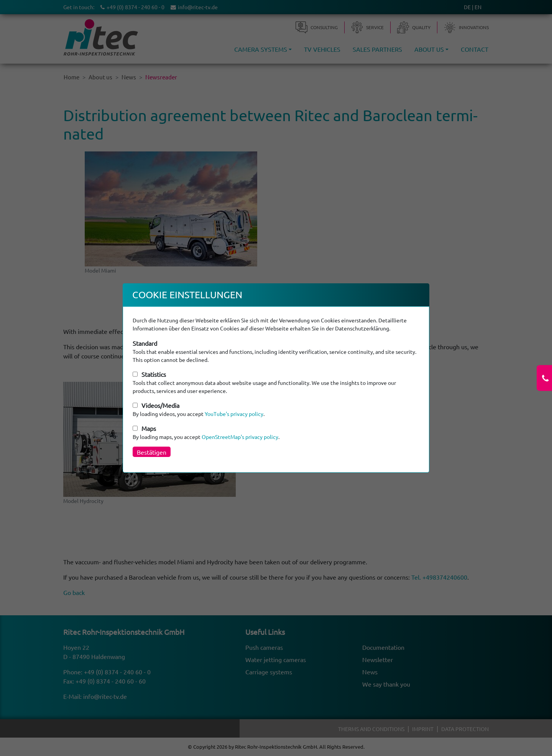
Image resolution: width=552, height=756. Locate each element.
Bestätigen (152, 452)
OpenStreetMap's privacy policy (240, 437)
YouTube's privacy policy (234, 414)
